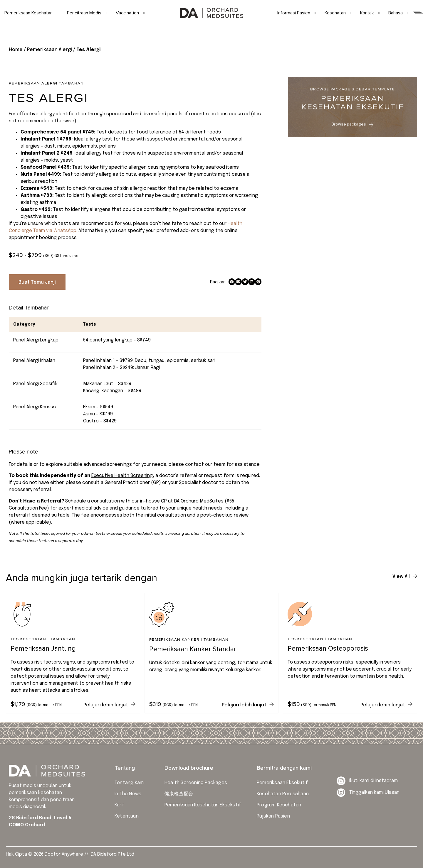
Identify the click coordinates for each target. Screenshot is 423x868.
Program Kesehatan (279, 805)
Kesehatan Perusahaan (283, 794)
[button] (232, 282)
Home (16, 50)
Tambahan (71, 83)
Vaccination (130, 13)
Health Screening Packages (196, 783)
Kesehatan (338, 13)
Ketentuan (127, 816)
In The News (128, 794)
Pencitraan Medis (87, 13)
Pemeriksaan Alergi (49, 50)
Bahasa (398, 13)
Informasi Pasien (297, 13)
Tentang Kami (130, 783)
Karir (119, 805)
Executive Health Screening (122, 476)
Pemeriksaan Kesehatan (31, 13)
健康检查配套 (179, 794)
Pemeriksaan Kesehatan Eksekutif (203, 805)
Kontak (370, 13)
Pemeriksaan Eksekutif (282, 783)
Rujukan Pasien (273, 816)
